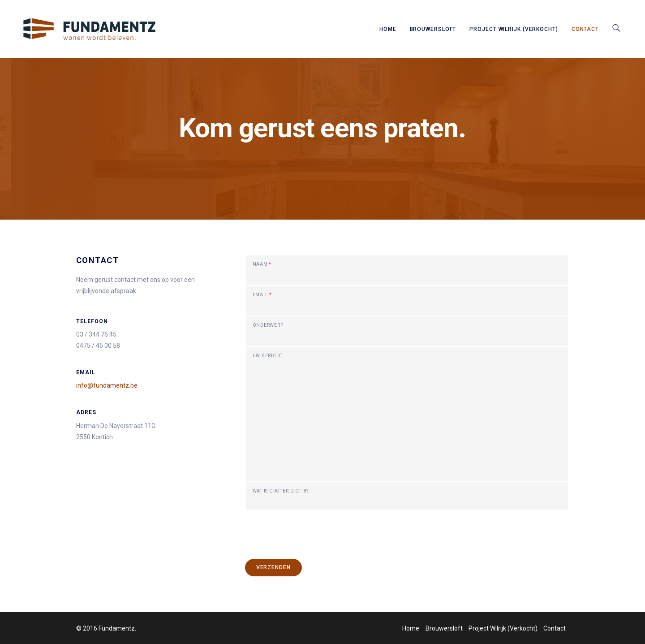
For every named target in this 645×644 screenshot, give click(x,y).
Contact (585, 29)
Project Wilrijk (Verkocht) (514, 29)
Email (262, 295)
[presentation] (314, 528)
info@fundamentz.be (107, 385)
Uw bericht (268, 356)
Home (388, 29)
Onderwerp (268, 325)
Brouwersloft (433, 29)
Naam (262, 264)
